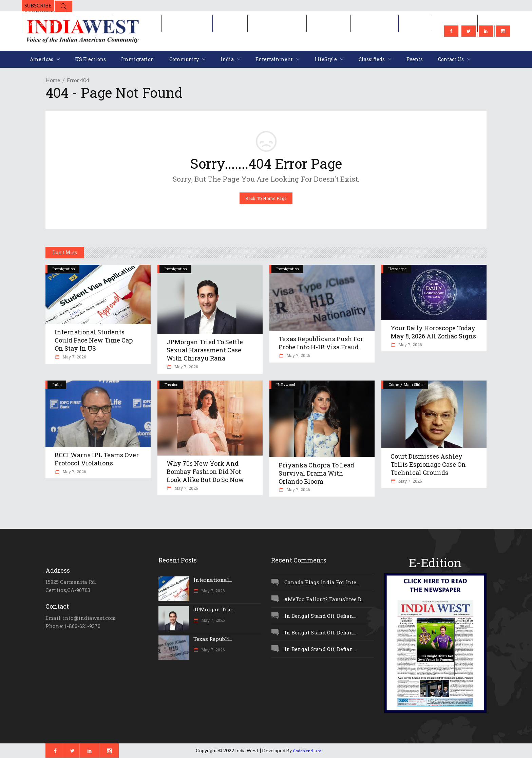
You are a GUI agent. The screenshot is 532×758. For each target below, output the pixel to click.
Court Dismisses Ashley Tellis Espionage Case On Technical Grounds (428, 464)
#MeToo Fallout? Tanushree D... (324, 599)
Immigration (64, 269)
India (57, 384)
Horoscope (397, 269)
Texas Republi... (213, 639)
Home (53, 80)
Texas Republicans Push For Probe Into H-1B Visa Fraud (321, 343)
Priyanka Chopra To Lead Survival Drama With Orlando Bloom (316, 473)
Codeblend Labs (307, 751)
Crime (394, 384)
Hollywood (286, 384)
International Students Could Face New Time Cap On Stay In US (94, 340)
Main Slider (414, 384)
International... (213, 580)
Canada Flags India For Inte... (322, 582)
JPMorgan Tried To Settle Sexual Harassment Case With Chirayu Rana (205, 350)
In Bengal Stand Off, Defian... (320, 616)
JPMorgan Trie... (214, 609)
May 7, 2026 (74, 357)
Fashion (172, 384)
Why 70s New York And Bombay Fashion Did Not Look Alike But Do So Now (205, 472)
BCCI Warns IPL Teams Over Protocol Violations (97, 459)
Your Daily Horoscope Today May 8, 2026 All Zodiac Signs (433, 332)
